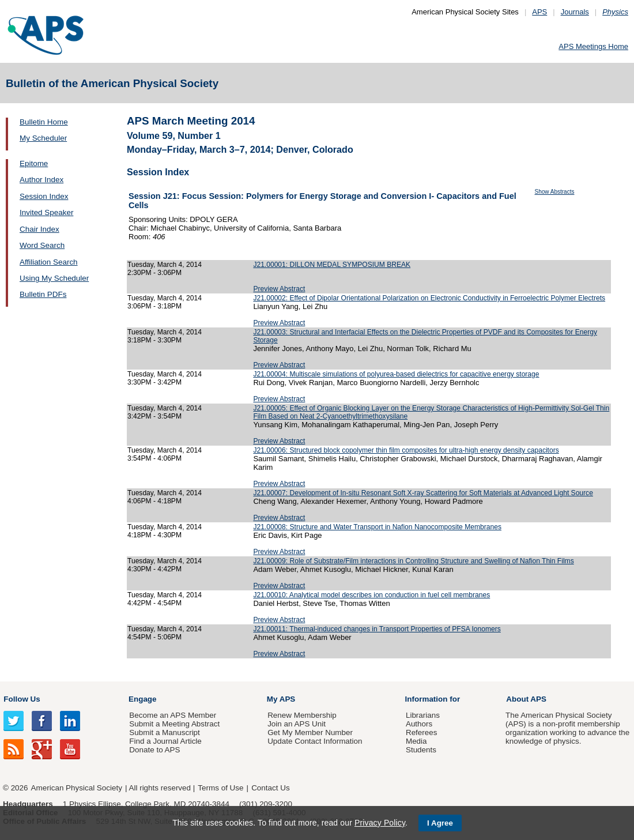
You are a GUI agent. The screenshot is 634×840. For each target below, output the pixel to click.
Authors (419, 724)
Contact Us (270, 788)
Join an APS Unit (297, 724)
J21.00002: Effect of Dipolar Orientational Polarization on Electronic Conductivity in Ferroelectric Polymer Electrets (429, 298)
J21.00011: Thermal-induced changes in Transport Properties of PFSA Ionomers (377, 629)
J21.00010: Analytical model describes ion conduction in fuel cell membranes (371, 595)
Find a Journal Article (165, 741)
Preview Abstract (279, 289)
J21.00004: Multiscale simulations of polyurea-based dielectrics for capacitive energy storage (396, 374)
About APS (526, 699)
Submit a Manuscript (164, 732)
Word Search (42, 245)
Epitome (34, 163)
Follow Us (22, 699)
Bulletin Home (44, 122)
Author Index (41, 180)
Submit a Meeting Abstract (174, 724)
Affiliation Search (49, 262)
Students (421, 750)
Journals (575, 12)
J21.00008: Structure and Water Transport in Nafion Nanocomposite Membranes (377, 527)
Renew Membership (302, 715)
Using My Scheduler (54, 278)
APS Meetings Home (593, 46)
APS (539, 12)
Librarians (423, 715)
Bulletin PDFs (43, 294)
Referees (422, 732)
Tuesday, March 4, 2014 (165, 265)
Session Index (44, 196)
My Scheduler (43, 138)
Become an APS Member (173, 715)
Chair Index (39, 229)
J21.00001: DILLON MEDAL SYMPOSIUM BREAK (332, 265)
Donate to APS (154, 750)
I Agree (440, 823)
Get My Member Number (310, 732)
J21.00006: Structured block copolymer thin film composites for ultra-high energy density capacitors (406, 450)
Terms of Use (220, 788)
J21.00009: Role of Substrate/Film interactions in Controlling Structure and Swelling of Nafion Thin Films (413, 561)
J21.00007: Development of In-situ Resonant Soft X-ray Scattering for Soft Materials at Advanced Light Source (423, 493)
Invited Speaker (46, 212)
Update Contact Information (315, 741)
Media (416, 741)
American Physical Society (77, 788)
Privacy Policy (380, 823)
